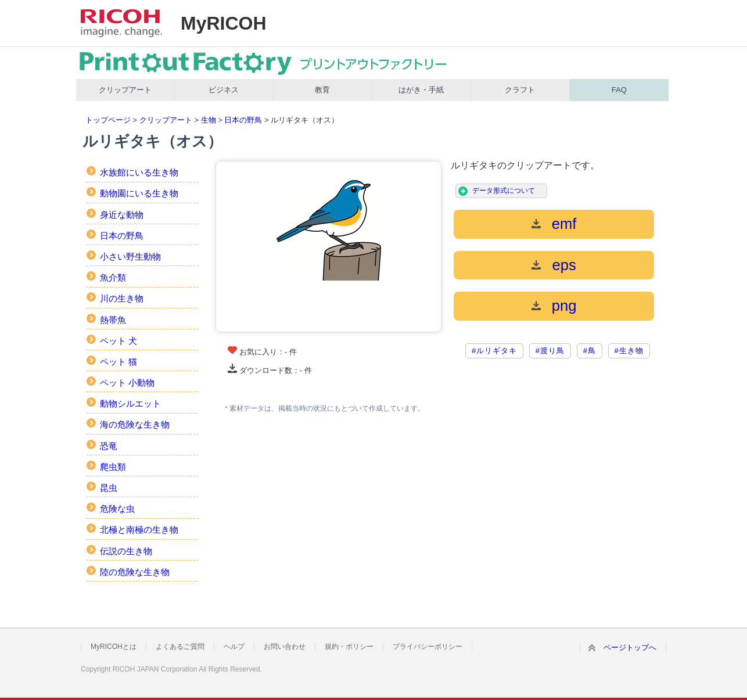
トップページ (108, 120)
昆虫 (109, 488)
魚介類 (113, 277)
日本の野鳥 (243, 120)
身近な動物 (122, 215)
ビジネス (224, 90)
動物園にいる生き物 (139, 193)
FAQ (619, 90)
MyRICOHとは (114, 647)
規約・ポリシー (349, 647)
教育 (322, 90)
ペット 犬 (118, 341)
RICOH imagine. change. (121, 23)
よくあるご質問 (180, 647)
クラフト (520, 90)
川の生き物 (122, 298)
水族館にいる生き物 (139, 172)
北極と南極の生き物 (139, 530)
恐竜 (109, 446)
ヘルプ (234, 647)
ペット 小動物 (127, 383)
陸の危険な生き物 (135, 572)
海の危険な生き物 (135, 424)
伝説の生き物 (126, 551)
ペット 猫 (118, 362)
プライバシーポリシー (428, 647)
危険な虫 (117, 509)
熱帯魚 (113, 320)
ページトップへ (630, 647)
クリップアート (125, 90)
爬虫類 (113, 467)
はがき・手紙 (421, 90)
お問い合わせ (285, 647)
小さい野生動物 (130, 256)
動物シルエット (130, 403)
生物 (209, 120)
